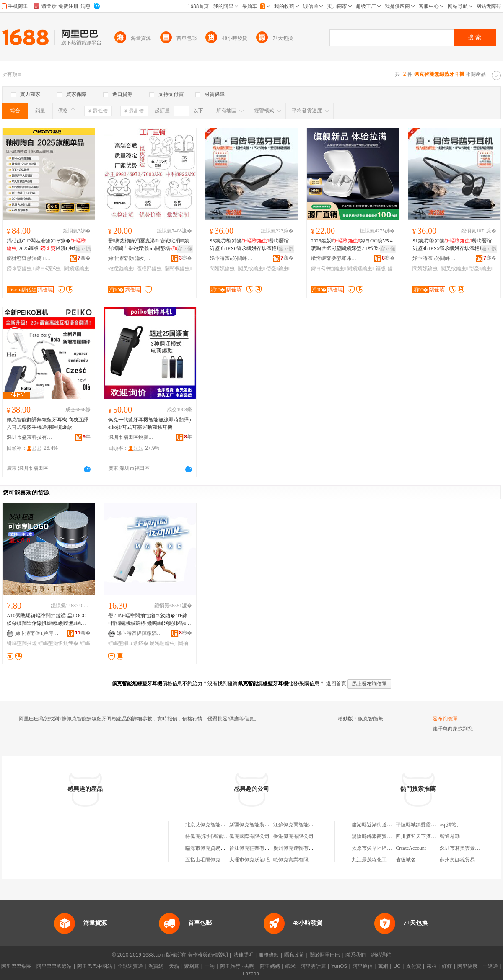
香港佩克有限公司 (293, 836)
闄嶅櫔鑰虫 (178, 268)
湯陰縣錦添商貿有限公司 (379, 836)
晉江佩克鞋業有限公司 (254, 848)
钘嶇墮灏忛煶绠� (58, 643)
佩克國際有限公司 (249, 836)
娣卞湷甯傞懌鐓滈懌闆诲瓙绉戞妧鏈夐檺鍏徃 (140, 633)
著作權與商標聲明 (208, 955)
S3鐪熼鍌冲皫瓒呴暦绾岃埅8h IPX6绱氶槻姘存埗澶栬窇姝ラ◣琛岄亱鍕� (251, 245)
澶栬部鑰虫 (150, 268)
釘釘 (447, 966)
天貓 (174, 966)
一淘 (210, 966)
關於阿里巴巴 (325, 955)
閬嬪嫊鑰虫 (223, 268)
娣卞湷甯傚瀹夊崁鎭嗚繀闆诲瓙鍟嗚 (131, 258)
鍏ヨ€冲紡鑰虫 (328, 268)
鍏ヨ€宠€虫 (49, 268)
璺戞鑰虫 (278, 268)
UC (397, 966)
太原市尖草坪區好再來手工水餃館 (389, 848)
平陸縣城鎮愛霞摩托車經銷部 (428, 825)
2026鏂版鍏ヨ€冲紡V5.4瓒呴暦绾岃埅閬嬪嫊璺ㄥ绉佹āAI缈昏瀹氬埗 (352, 245)
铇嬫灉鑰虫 (122, 268)
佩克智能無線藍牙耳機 (383, 719)
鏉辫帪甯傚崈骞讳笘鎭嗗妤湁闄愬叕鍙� (334, 258)
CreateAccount (411, 848)
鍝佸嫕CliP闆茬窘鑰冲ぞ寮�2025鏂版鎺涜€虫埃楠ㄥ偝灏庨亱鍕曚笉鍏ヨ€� (48, 245)
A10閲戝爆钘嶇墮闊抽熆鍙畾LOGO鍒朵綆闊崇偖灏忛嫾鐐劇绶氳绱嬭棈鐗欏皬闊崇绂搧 (47, 620)
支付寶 (414, 966)
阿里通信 (363, 966)
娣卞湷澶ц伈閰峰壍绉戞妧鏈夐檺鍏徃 (233, 258)
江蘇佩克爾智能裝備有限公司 (306, 825)
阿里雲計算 (313, 966)
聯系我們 (355, 955)
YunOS (339, 966)
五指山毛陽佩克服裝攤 (210, 860)
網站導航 (381, 955)
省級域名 (406, 860)
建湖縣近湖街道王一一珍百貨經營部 (392, 825)
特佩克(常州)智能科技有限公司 (220, 836)
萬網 (383, 966)
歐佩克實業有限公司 (296, 860)
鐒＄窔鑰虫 (20, 268)
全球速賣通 (130, 966)
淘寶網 (156, 966)
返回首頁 (336, 683)
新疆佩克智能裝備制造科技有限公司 (270, 825)
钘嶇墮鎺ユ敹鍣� (128, 643)
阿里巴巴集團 (16, 966)
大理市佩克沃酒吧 (249, 860)
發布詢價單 (445, 719)
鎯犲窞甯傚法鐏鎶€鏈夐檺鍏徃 (30, 258)
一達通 (490, 966)
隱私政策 (294, 955)
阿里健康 (467, 966)
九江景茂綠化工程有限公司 (382, 860)
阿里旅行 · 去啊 (237, 966)
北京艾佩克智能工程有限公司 (218, 825)
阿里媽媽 (270, 966)
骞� (84, 258)
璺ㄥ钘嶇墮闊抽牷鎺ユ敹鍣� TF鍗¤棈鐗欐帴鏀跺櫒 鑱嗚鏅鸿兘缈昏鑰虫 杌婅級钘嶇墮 (150, 620)
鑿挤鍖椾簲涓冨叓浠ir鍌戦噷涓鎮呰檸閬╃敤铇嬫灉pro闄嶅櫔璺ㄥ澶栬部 (149, 245)
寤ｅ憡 (83, 249)
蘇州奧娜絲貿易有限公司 (467, 860)
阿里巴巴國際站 (54, 966)
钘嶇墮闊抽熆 (22, 643)
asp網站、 (451, 825)
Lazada (251, 974)
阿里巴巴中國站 (95, 966)
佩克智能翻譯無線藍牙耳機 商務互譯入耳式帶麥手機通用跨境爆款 (48, 423)
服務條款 (269, 955)
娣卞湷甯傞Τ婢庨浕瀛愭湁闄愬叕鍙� (38, 633)
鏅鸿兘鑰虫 (163, 643)
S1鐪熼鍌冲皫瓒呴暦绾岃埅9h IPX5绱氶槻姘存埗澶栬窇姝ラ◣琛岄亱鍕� (454, 245)
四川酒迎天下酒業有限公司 (426, 836)
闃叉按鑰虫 (251, 268)
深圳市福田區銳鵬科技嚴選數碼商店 (131, 437)
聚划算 (192, 966)
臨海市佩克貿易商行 (208, 848)
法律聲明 (244, 955)
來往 (432, 966)
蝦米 (290, 966)
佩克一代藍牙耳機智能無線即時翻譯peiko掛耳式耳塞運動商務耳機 (150, 423)
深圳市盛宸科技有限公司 (30, 437)
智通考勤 (450, 836)
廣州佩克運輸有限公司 (298, 848)
